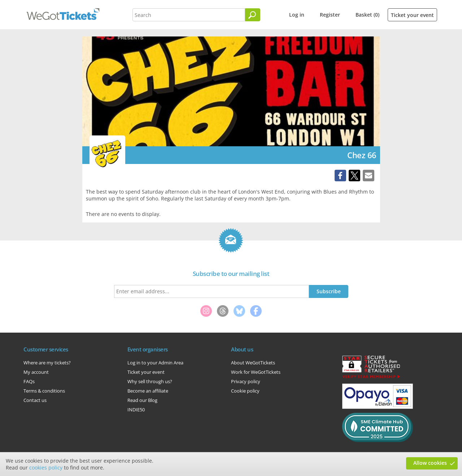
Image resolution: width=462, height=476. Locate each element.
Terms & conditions (44, 391)
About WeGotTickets (253, 363)
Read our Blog (142, 400)
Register (330, 15)
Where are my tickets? (47, 363)
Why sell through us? (150, 381)
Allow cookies (430, 463)
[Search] (253, 15)
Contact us (35, 400)
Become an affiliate (148, 391)
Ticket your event (412, 15)
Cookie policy (245, 391)
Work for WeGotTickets (256, 372)
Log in (297, 15)
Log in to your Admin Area (155, 363)
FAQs (29, 381)
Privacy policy (246, 381)
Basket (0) (367, 15)
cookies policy (46, 468)
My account (36, 372)
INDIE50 (136, 410)
